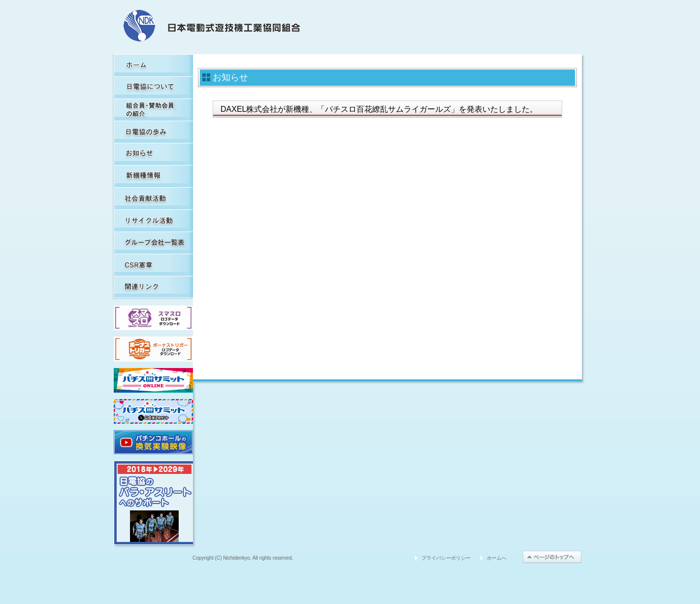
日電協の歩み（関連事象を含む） (153, 132)
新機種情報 (153, 176)
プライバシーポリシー (446, 558)
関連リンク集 (153, 287)
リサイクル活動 (153, 220)
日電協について (153, 87)
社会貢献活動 (153, 198)
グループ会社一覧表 (153, 243)
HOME (153, 65)
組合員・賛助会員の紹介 (153, 110)
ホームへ (497, 558)
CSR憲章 (153, 265)
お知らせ (153, 154)
